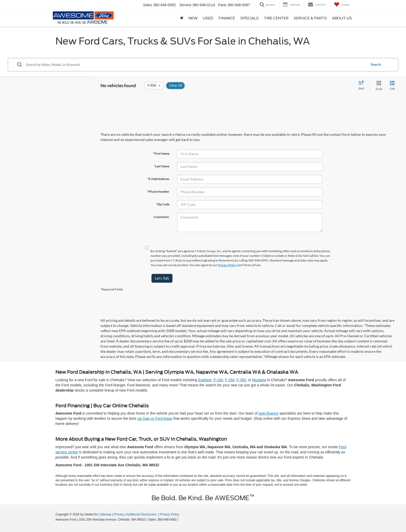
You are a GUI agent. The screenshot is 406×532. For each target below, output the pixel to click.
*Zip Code (163, 204)
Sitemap (106, 514)
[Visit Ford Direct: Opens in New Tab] (181, 520)
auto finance (268, 413)
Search (376, 64)
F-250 (230, 380)
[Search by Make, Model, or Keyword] (196, 65)
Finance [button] (227, 18)
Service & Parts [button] (310, 18)
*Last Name (162, 166)
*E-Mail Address (158, 179)
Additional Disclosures (142, 514)
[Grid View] (378, 86)
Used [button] (208, 18)
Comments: (161, 217)
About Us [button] (342, 18)
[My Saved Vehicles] (342, 5)
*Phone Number (158, 192)
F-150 (218, 380)
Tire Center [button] (276, 18)
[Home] (182, 18)
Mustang (259, 380)
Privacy (119, 514)
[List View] (392, 86)
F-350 (241, 380)
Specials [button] (249, 18)
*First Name (161, 153)
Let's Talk (162, 278)
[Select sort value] (363, 86)
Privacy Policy (227, 265)
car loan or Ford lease (155, 418)
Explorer (205, 380)
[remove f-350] (154, 86)
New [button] (193, 18)
